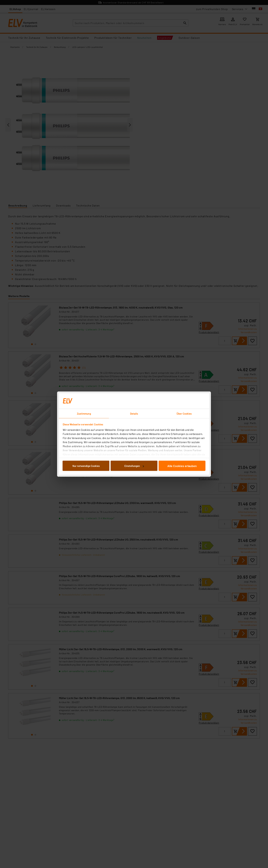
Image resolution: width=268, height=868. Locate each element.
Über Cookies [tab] (184, 413)
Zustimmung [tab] (84, 413)
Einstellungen (134, 466)
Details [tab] (134, 413)
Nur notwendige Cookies (86, 466)
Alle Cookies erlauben (182, 466)
